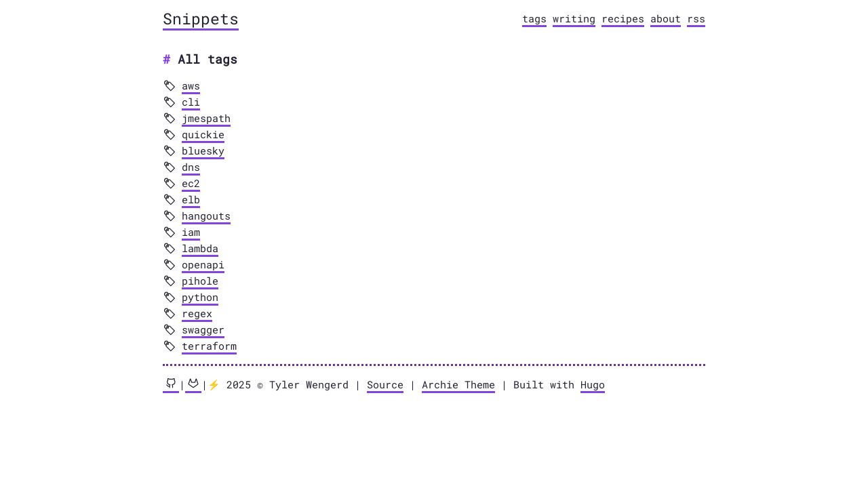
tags (534, 18)
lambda (200, 248)
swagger (203, 329)
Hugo (593, 384)
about (666, 18)
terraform (209, 346)
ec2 (191, 183)
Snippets (201, 18)
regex (197, 313)
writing (574, 18)
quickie (203, 134)
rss (696, 18)
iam (191, 232)
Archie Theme (458, 384)
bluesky (203, 150)
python (200, 297)
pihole (200, 281)
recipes (623, 18)
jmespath (206, 118)
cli (191, 102)
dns (191, 167)
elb (191, 199)
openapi (203, 264)
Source (385, 384)
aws (191, 85)
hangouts (206, 216)
